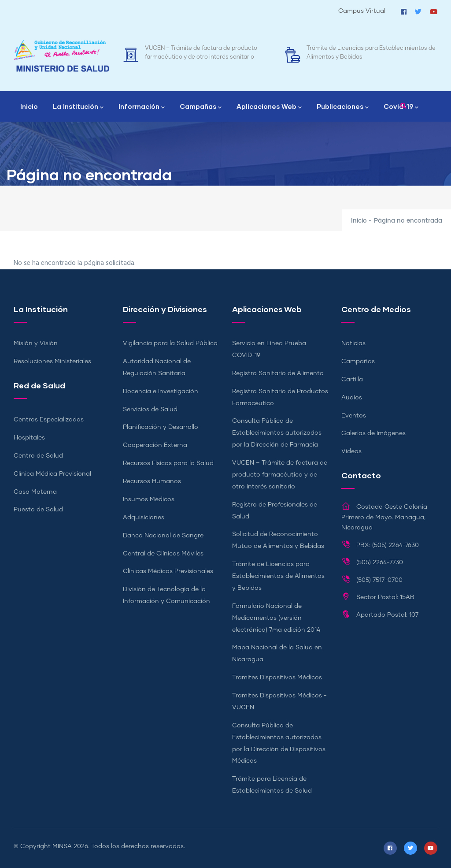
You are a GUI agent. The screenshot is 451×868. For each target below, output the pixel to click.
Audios (352, 398)
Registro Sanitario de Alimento (278, 373)
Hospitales (29, 438)
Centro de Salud (38, 456)
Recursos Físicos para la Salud (168, 463)
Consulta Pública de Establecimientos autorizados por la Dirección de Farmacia (277, 433)
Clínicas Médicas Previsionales (168, 571)
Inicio (29, 106)
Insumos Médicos (149, 499)
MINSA (62, 846)
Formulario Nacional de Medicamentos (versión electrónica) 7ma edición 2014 (276, 618)
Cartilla (352, 380)
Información (142, 107)
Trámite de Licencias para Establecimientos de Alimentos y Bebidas (278, 576)
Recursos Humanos (152, 481)
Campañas (201, 107)
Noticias (353, 343)
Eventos (354, 416)
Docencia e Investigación (161, 391)
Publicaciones (343, 107)
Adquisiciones (144, 518)
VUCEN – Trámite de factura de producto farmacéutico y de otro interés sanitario (280, 475)
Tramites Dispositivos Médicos (277, 678)
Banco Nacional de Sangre (163, 536)
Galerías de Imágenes (373, 433)
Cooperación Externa (155, 445)
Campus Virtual (362, 11)
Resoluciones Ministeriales (52, 361)
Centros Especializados (49, 420)
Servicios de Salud (150, 410)
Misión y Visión (36, 343)
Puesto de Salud (38, 510)
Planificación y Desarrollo (161, 427)
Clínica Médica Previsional (52, 474)
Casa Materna (35, 492)
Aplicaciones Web (269, 107)
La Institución (78, 107)
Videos (351, 451)
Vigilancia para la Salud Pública (170, 343)
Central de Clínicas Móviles (163, 554)
